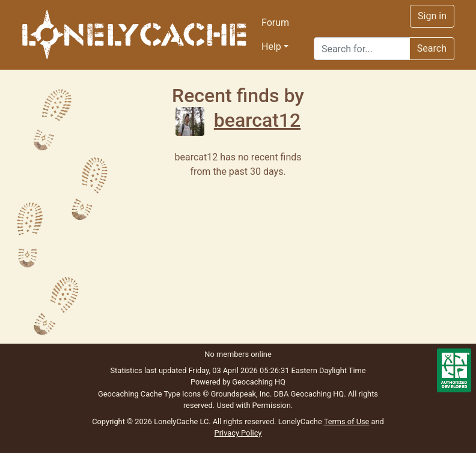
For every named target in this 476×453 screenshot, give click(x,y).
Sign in (432, 16)
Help (271, 47)
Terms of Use (347, 421)
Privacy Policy (238, 433)
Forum (275, 23)
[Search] (362, 49)
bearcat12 (238, 120)
